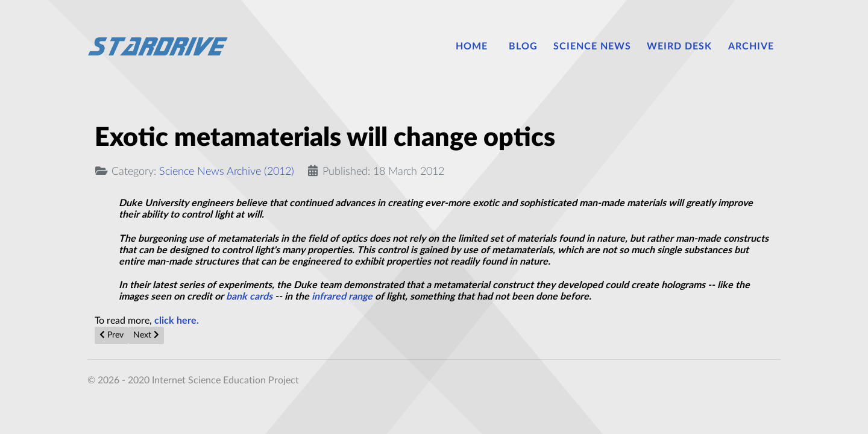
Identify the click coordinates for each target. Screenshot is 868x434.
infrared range (342, 297)
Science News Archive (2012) (227, 171)
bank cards (249, 297)
